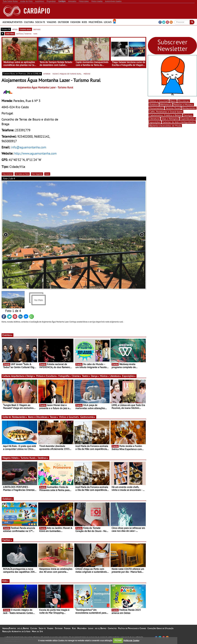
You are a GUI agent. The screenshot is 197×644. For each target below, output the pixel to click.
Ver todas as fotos (22, 174)
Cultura (29, 22)
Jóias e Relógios (170, 119)
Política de (131, 640)
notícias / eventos (24, 34)
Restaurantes (20, 417)
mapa (35, 34)
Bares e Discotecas (39, 417)
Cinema (76, 376)
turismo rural (25, 29)
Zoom (47, 174)
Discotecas (184, 101)
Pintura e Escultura (47, 376)
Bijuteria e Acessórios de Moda (165, 126)
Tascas (54, 417)
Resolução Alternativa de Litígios (16, 631)
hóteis (15, 29)
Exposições (129, 376)
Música (104, 376)
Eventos (7, 335)
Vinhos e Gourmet (69, 417)
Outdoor (63, 22)
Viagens (52, 22)
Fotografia (65, 376)
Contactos (112, 628)
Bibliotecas (166, 105)
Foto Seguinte (37, 174)
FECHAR (118, 640)
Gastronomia (88, 417)
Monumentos (156, 108)
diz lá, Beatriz (23, 628)
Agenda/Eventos (12, 22)
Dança (95, 376)
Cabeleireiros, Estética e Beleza (165, 115)
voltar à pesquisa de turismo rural (67, 74)
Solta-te (40, 22)
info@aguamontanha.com (29, 147)
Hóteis (16, 458)
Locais (108, 22)
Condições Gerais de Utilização (160, 628)
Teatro (86, 376)
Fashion (75, 22)
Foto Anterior (8, 174)
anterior (47, 74)
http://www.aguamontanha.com (35, 153)
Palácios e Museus (184, 105)
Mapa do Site (37, 631)
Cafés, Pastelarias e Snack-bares (166, 112)
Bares (173, 101)
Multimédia (95, 22)
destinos (37, 29)
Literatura (116, 376)
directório (10, 34)
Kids (84, 22)
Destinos (43, 458)
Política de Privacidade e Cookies (132, 628)
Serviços (188, 115)
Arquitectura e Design (23, 376)
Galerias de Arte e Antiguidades (179, 122)
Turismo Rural (29, 458)
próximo (87, 74)
